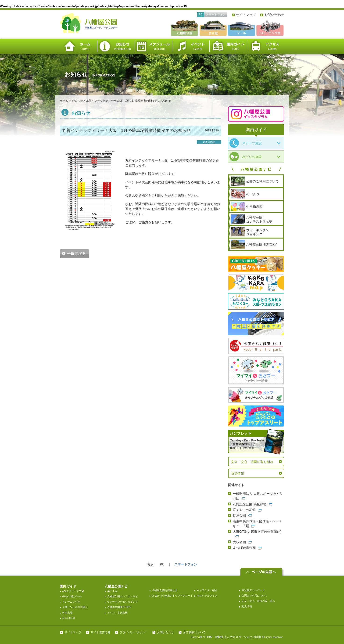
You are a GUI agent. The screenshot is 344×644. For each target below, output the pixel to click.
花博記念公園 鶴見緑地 (250, 504)
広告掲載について (194, 632)
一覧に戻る (76, 254)
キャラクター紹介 (207, 590)
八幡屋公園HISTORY (119, 607)
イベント (191, 46)
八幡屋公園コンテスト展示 (122, 596)
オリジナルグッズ (207, 596)
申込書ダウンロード (253, 590)
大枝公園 (239, 542)
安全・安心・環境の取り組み (252, 462)
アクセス (265, 46)
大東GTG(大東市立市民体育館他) (257, 532)
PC (201, 14)
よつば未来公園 (244, 548)
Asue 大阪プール (72, 596)
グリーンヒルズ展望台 (75, 607)
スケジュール (153, 46)
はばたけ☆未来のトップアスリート (172, 596)
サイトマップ (246, 15)
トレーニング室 (71, 602)
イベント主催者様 (117, 613)
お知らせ (116, 46)
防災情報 (237, 474)
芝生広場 (67, 613)
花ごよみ (112, 591)
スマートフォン (216, 14)
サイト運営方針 (100, 632)
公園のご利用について (254, 596)
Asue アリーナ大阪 (73, 591)
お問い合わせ (274, 15)
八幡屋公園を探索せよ (165, 590)
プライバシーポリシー (134, 632)
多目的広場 (69, 618)
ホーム (79, 46)
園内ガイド (228, 46)
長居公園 (239, 516)
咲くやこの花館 (244, 510)
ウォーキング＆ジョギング (122, 602)
